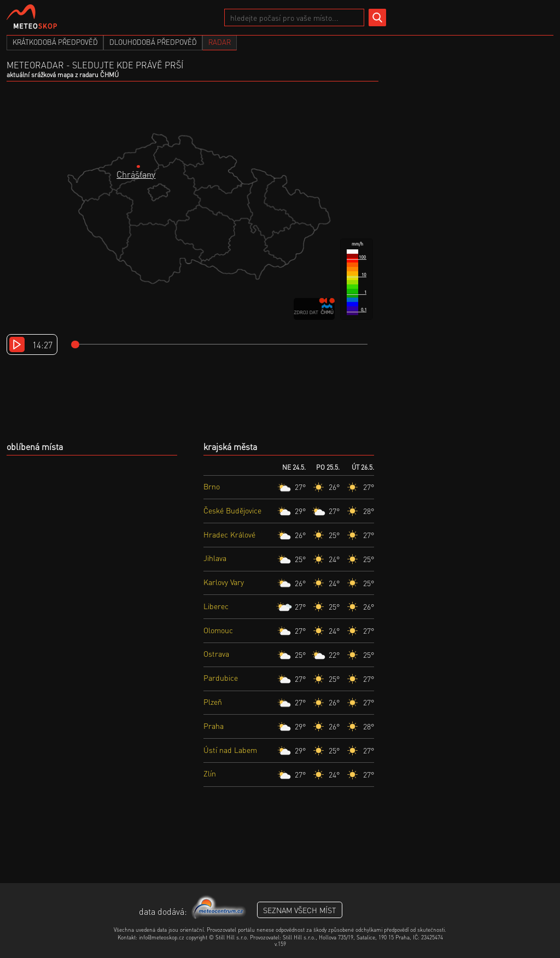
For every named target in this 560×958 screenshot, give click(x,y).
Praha (214, 726)
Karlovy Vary (224, 582)
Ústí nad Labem (230, 750)
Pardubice (221, 677)
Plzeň (213, 702)
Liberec (216, 606)
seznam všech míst (300, 910)
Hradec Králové (229, 534)
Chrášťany (136, 174)
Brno (212, 486)
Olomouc (218, 630)
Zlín (210, 773)
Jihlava (215, 558)
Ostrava (216, 653)
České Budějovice (232, 510)
